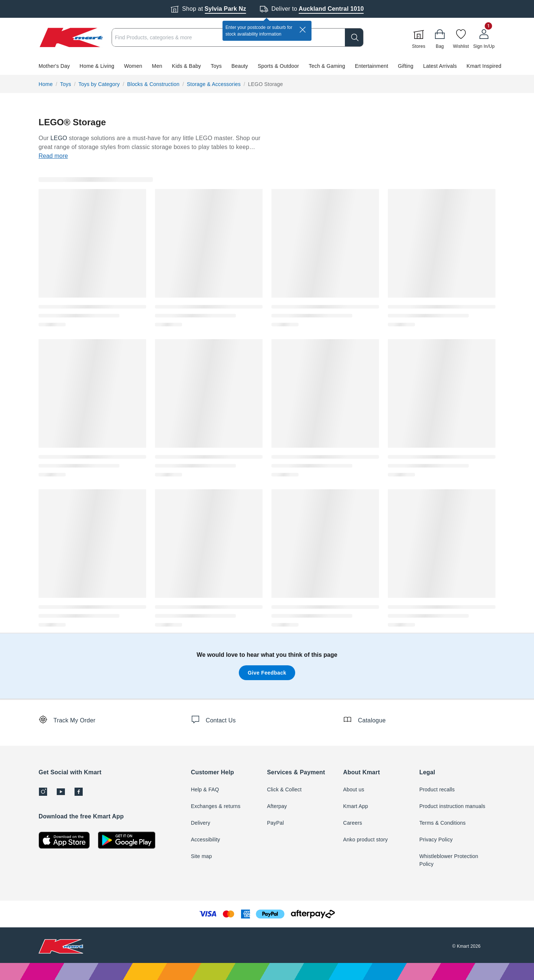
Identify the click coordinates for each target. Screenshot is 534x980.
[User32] (484, 37)
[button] (267, 66)
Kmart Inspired (484, 66)
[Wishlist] (461, 37)
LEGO (59, 138)
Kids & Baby (187, 66)
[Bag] (440, 37)
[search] (354, 37)
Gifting (406, 66)
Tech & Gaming (327, 66)
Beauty (240, 66)
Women (133, 66)
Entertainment (372, 66)
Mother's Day (54, 66)
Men (157, 66)
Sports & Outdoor (278, 66)
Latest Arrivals (440, 66)
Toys (216, 66)
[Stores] (419, 37)
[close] (303, 30)
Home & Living (97, 66)
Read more (53, 156)
